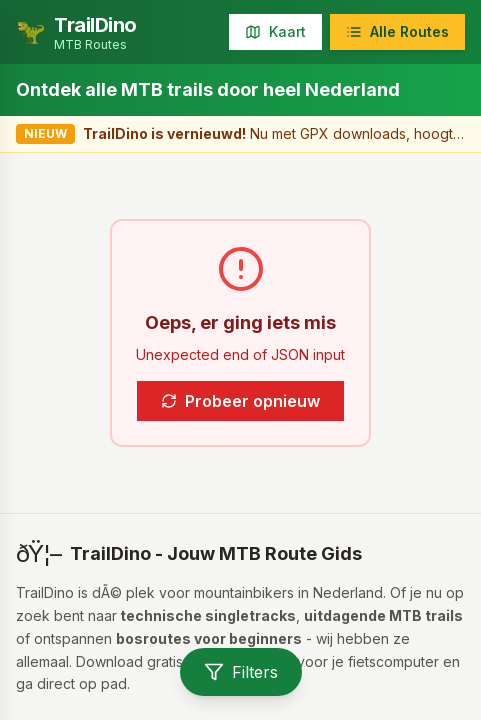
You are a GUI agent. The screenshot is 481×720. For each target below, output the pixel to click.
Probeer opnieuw (240, 401)
